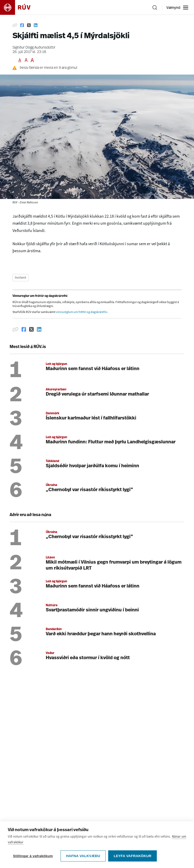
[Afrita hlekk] (15, 25)
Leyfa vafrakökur (132, 856)
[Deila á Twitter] (29, 25)
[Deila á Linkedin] (36, 25)
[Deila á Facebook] (22, 25)
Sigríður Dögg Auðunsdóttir (34, 48)
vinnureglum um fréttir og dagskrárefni (82, 312)
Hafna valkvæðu (83, 856)
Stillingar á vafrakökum (33, 856)
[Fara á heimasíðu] (20, 7)
